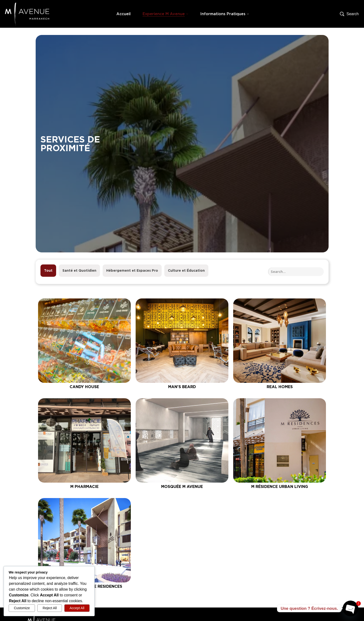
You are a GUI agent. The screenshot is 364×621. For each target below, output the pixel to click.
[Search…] (349, 14)
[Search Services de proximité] (296, 272)
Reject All (50, 608)
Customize (22, 608)
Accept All (77, 608)
